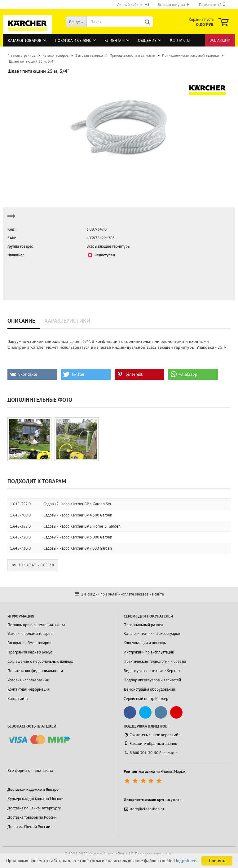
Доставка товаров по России (32, 817)
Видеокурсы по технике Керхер (152, 671)
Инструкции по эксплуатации (149, 652)
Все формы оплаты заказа (30, 771)
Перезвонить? (212, 4)
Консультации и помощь (145, 643)
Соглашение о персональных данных (40, 661)
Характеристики (67, 321)
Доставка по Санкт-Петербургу (34, 808)
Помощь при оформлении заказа (36, 625)
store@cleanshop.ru (144, 809)
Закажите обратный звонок (150, 743)
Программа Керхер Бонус (30, 652)
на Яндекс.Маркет (155, 771)
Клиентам (115, 40)
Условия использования (28, 680)
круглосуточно (153, 800)
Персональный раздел (143, 625)
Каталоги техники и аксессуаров (152, 633)
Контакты (180, 40)
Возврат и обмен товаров (29, 643)
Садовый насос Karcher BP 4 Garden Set (77, 504)
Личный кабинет (133, 4)
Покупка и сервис (73, 40)
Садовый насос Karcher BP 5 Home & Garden (82, 526)
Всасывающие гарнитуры (108, 246)
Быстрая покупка (174, 4)
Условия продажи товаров (30, 633)
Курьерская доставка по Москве (35, 799)
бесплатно (151, 753)
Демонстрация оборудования (149, 689)
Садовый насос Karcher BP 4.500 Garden (78, 515)
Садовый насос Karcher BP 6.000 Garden (78, 537)
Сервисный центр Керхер (146, 699)
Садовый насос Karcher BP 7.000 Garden (78, 548)
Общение (147, 40)
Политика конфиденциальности (35, 671)
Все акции (220, 40)
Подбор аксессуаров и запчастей (152, 680)
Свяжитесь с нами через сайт (152, 735)
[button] (32, 374)
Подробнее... (187, 861)
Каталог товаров (25, 40)
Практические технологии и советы (155, 661)
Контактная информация (29, 689)
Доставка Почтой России (29, 827)
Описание (21, 321)
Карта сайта (18, 699)
